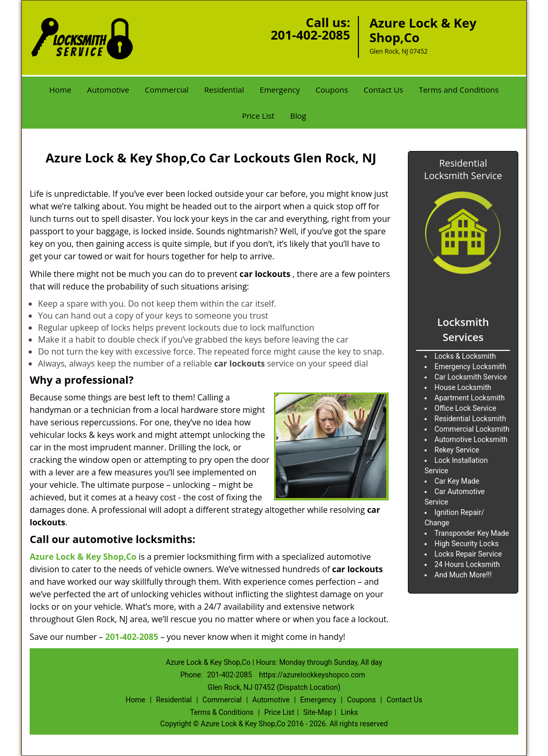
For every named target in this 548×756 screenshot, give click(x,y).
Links (349, 712)
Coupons (332, 90)
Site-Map (317, 712)
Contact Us (383, 90)
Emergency (280, 90)
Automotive (108, 90)
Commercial (167, 90)
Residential (224, 90)
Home (60, 90)
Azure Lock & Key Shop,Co (83, 557)
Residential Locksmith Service (463, 169)
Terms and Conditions (459, 90)
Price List (258, 116)
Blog (298, 116)
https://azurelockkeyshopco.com (312, 675)
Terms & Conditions (222, 712)
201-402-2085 (311, 35)
